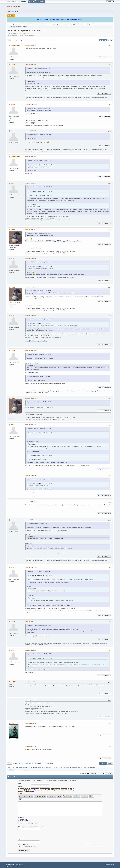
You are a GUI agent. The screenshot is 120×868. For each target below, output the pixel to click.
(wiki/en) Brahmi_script (32, 373)
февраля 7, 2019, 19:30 (31, 258)
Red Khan (92, 24)
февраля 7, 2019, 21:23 (31, 475)
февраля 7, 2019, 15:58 (31, 131)
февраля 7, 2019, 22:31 (31, 622)
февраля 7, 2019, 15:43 (31, 65)
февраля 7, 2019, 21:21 (31, 425)
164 (37, 40)
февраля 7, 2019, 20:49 (31, 351)
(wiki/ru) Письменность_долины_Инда (36, 341)
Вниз (9, 40)
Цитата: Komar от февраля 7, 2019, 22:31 (40, 654)
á (18, 793)
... (22, 40)
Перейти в (83, 773)
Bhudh (13, 104)
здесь (62, 20)
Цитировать (106, 57)
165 (40, 40)
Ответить (103, 40)
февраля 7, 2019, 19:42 (31, 315)
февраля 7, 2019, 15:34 (31, 45)
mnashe (87, 24)
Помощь (107, 864)
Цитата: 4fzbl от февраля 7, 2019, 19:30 (39, 291)
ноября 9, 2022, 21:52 (30, 723)
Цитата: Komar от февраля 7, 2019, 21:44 (40, 571)
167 (45, 40)
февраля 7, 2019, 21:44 (31, 520)
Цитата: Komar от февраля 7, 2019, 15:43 (40, 187)
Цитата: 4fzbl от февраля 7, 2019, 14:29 (39, 68)
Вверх (10, 763)
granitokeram (15, 45)
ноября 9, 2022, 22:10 (30, 746)
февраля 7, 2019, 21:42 (31, 502)
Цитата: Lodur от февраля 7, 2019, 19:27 (40, 262)
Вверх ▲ (112, 864)
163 (34, 40)
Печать (110, 40)
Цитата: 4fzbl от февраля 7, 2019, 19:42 (39, 402)
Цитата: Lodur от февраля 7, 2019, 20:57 (40, 479)
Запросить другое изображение (33, 823)
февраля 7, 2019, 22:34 (31, 650)
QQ (99, 57)
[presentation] (32, 834)
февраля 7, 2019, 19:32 (31, 287)
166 (42, 40)
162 (32, 40)
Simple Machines (19, 864)
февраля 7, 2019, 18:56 (31, 183)
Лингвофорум (14, 7)
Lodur (13, 230)
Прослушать (21, 823)
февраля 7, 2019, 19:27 (31, 230)
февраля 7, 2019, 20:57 (31, 398)
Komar (13, 65)
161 (29, 40)
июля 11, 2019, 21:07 (30, 682)
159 (24, 40)
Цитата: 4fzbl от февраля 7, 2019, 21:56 (39, 625)
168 (47, 40)
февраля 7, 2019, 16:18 (31, 157)
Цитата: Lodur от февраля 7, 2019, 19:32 (40, 319)
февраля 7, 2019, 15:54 (31, 104)
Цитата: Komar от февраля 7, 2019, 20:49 (40, 428)
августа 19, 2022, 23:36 (31, 700)
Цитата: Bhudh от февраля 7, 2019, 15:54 (40, 135)
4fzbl (12, 183)
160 (27, 40)
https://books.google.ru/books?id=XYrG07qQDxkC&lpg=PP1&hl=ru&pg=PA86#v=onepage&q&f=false (53, 241)
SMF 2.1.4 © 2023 (10, 864)
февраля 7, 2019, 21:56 (31, 567)
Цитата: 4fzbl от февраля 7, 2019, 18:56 (39, 233)
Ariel (12, 723)
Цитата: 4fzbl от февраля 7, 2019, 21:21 (39, 524)
